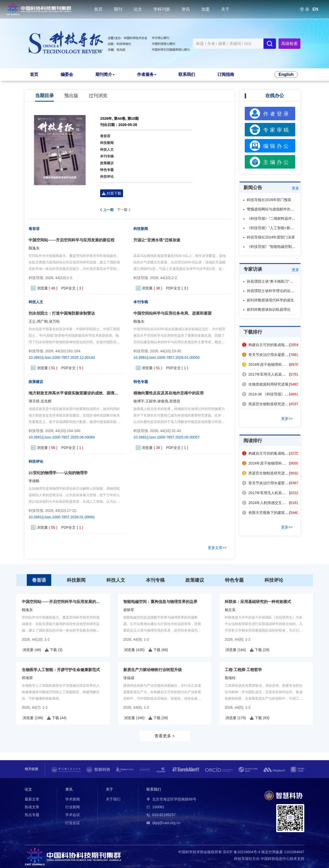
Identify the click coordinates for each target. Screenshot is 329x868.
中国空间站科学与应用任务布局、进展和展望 (172, 313)
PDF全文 (68, 288)
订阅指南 (226, 74)
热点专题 (32, 815)
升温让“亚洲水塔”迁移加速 (157, 240)
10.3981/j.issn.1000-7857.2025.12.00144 (62, 357)
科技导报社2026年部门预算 (269, 200)
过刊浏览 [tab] (98, 96)
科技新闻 (107, 143)
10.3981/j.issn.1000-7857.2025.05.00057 (167, 437)
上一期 (107, 210)
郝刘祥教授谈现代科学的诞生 (270, 300)
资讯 (186, 9)
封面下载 (112, 193)
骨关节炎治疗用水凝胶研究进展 (271, 355)
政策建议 (107, 163)
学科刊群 (162, 9)
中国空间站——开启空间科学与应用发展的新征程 (72, 240)
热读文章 (32, 807)
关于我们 (113, 799)
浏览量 (42, 288)
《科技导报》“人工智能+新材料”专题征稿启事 (284, 228)
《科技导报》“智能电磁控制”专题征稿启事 (281, 247)
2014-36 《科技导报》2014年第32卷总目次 (280, 394)
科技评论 (107, 177)
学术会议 (73, 815)
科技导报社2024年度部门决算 (271, 237)
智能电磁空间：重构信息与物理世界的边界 (160, 602)
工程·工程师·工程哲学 (243, 670)
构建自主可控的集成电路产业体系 (273, 345)
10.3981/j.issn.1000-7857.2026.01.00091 (62, 517)
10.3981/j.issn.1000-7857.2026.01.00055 (167, 357)
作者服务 (147, 74)
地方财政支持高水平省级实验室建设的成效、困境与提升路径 (81, 393)
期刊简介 (105, 74)
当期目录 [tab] (44, 96)
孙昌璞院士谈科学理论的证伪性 (272, 291)
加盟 (205, 9)
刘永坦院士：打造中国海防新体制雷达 (62, 313)
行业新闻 (73, 807)
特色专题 (107, 170)
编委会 (67, 74)
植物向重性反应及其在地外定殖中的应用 (169, 393)
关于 (225, 9)
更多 (295, 188)
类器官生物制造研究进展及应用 (271, 404)
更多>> (287, 419)
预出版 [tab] (71, 96)
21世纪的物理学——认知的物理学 (58, 473)
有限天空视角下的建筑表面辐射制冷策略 (278, 513)
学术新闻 (73, 799)
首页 (98, 9)
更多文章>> (217, 548)
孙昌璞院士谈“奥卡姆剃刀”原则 (272, 281)
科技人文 (107, 150)
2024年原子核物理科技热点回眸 (271, 365)
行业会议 (73, 823)
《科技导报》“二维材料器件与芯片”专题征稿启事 (286, 218)
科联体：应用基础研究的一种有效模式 (258, 602)
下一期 (124, 210)
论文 (138, 9)
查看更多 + (165, 736)
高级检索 (289, 44)
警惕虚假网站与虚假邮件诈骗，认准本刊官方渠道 (287, 209)
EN (315, 9)
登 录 (305, 9)
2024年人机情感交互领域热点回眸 (273, 503)
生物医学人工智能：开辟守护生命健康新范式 (61, 670)
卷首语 (105, 136)
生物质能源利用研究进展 (265, 384)
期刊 (118, 9)
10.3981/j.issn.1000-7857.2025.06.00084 (62, 437)
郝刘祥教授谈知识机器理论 (269, 309)
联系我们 (187, 74)
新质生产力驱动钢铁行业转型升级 (153, 670)
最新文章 (32, 799)
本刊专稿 (107, 156)
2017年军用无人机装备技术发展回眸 (275, 374)
